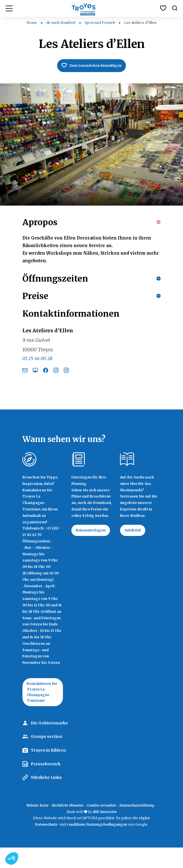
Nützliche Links (46, 798)
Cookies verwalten (101, 826)
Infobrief (135, 548)
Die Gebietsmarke (49, 743)
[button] (12, 858)
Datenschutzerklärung (137, 826)
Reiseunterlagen (94, 548)
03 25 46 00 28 (37, 375)
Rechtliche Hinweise (68, 826)
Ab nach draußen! (61, 23)
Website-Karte (37, 826)
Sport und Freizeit (100, 23)
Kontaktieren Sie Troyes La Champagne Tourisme (42, 711)
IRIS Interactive (105, 832)
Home (32, 23)
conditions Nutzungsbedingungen (97, 845)
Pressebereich (46, 784)
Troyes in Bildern (48, 771)
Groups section (46, 757)
